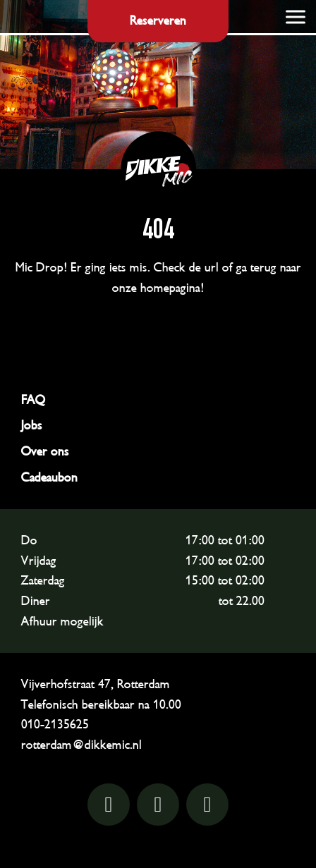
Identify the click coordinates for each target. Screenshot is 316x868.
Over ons (45, 451)
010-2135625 (55, 724)
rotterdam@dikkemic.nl (81, 745)
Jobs (32, 425)
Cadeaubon (49, 477)
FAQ (33, 400)
